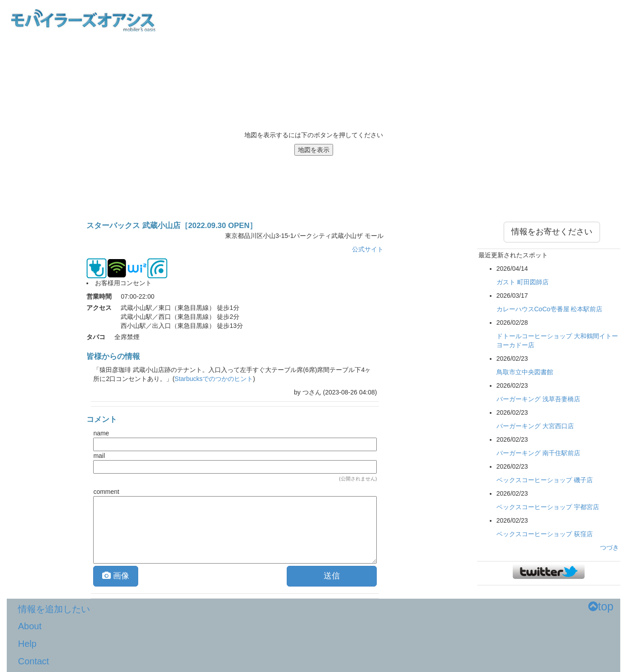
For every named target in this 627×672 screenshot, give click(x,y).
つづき (609, 547)
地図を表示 (314, 150)
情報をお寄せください (552, 232)
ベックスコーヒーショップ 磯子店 (545, 480)
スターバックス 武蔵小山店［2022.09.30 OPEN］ (172, 226)
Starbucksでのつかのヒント (214, 379)
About (30, 626)
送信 (332, 576)
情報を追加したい (54, 609)
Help (27, 644)
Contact (34, 661)
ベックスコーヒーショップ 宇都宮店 (548, 507)
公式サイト (368, 249)
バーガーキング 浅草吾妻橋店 (538, 399)
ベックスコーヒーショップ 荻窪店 (545, 534)
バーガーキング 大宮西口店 (535, 426)
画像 (116, 576)
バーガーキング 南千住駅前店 (538, 453)
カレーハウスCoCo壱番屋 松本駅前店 (550, 309)
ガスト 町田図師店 (523, 282)
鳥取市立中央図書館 (525, 372)
